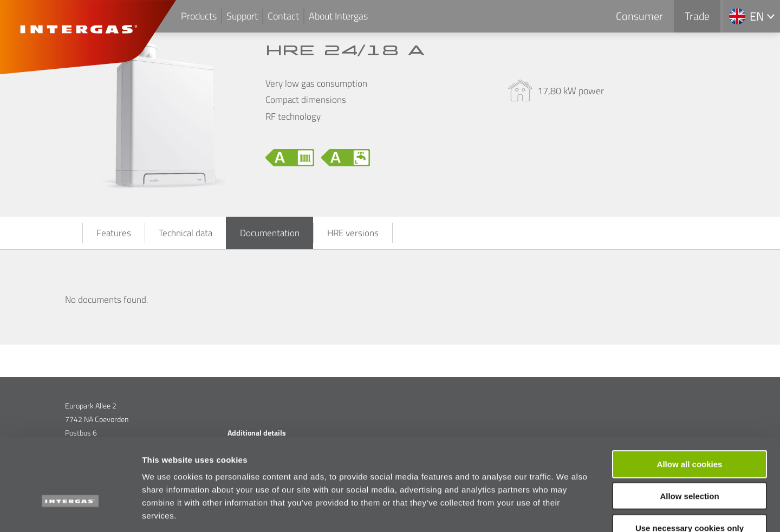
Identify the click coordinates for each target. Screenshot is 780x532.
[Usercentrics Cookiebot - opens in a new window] (70, 511)
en (757, 16)
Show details (568, 511)
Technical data (186, 233)
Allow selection (689, 431)
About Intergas (338, 16)
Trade (697, 16)
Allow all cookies (690, 399)
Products (199, 16)
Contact (283, 16)
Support (242, 16)
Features (114, 233)
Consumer (639, 16)
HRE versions (353, 233)
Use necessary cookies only (690, 463)
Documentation (270, 233)
